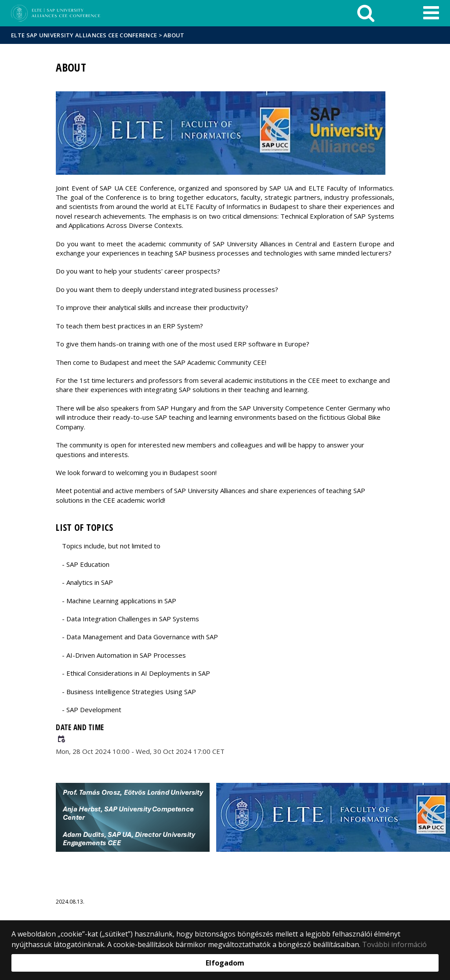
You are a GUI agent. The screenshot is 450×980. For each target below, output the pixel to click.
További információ (394, 944)
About (174, 35)
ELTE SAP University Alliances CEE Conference (84, 35)
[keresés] (366, 13)
